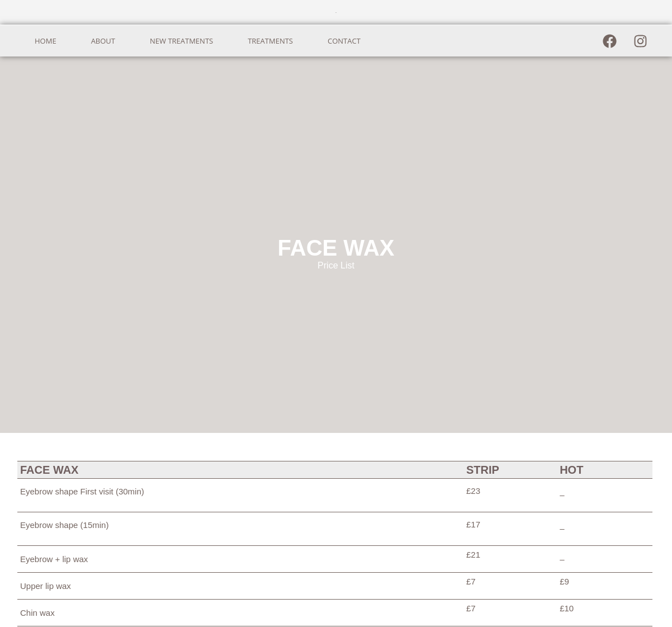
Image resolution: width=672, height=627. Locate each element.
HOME (46, 41)
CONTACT (344, 41)
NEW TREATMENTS (181, 41)
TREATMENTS (270, 41)
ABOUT (103, 41)
